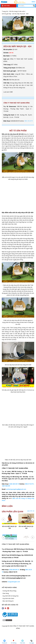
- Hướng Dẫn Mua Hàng (9, 591)
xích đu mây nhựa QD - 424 (17, 46)
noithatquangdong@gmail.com (16, 489)
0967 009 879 (6, 486)
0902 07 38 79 (29, 484)
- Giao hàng (5, 593)
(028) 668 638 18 (14, 484)
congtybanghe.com (14, 582)
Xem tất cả (31, 511)
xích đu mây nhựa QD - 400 (26, 527)
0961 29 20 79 (29, 121)
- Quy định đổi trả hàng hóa (10, 596)
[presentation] (3, 519)
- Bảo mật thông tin (8, 601)
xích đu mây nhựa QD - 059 (10, 527)
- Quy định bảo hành (8, 598)
